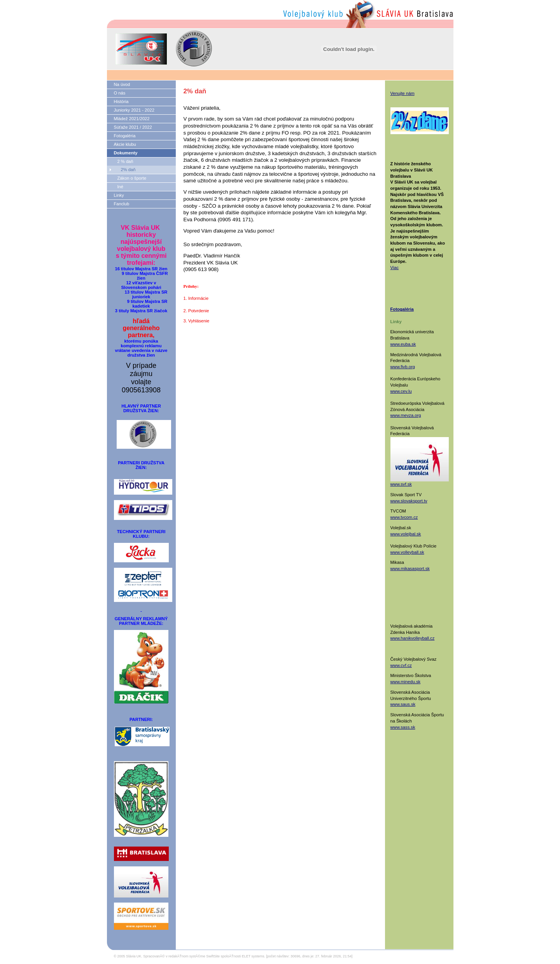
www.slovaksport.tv (409, 501)
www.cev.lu (401, 391)
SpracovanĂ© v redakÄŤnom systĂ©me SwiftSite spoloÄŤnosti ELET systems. (204, 956)
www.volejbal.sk (406, 534)
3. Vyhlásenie (197, 321)
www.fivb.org (403, 367)
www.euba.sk (403, 344)
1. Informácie (196, 298)
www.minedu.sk (406, 682)
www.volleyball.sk (407, 552)
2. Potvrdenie (196, 311)
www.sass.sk (403, 727)
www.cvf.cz (401, 665)
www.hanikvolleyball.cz (413, 638)
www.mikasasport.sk (410, 569)
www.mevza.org (406, 415)
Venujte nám (402, 93)
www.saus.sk (403, 704)
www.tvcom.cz (404, 517)
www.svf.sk (401, 484)
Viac (395, 268)
